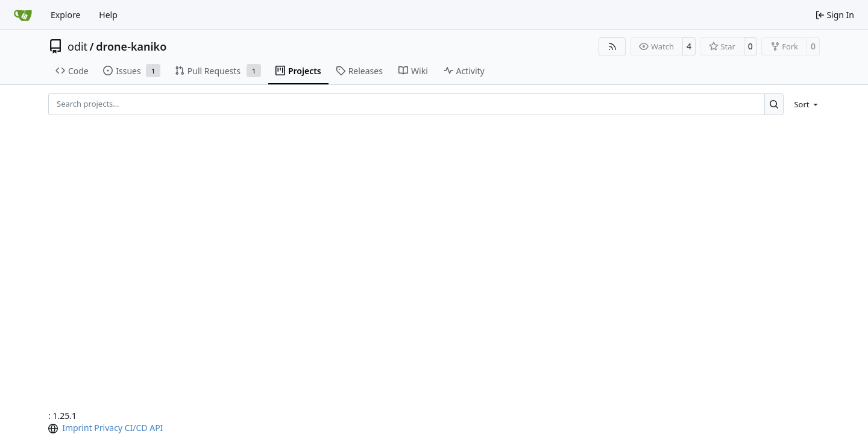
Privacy (108, 428)
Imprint (77, 428)
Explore (65, 15)
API (156, 428)
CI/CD (136, 428)
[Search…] (774, 104)
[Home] (23, 15)
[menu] (804, 104)
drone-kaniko (131, 46)
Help (108, 15)
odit (77, 46)
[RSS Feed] (612, 46)
